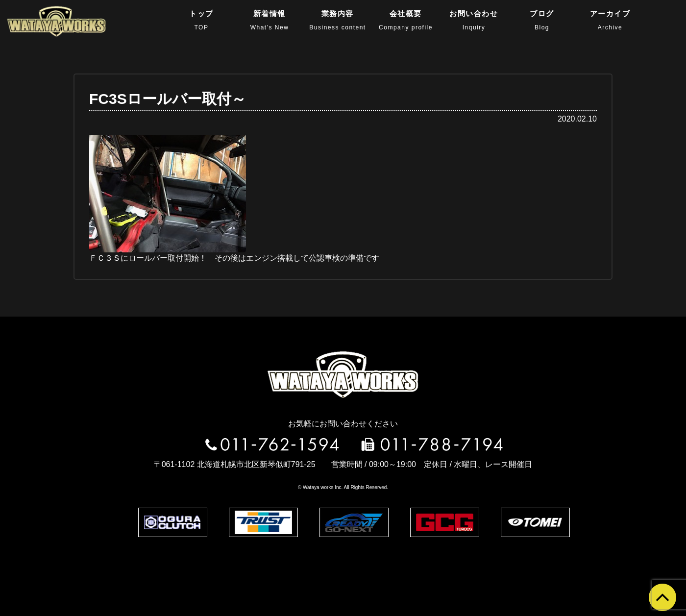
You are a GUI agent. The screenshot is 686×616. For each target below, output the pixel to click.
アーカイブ (610, 20)
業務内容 (337, 20)
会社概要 (406, 20)
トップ (201, 20)
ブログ (542, 20)
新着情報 (270, 20)
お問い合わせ (474, 20)
